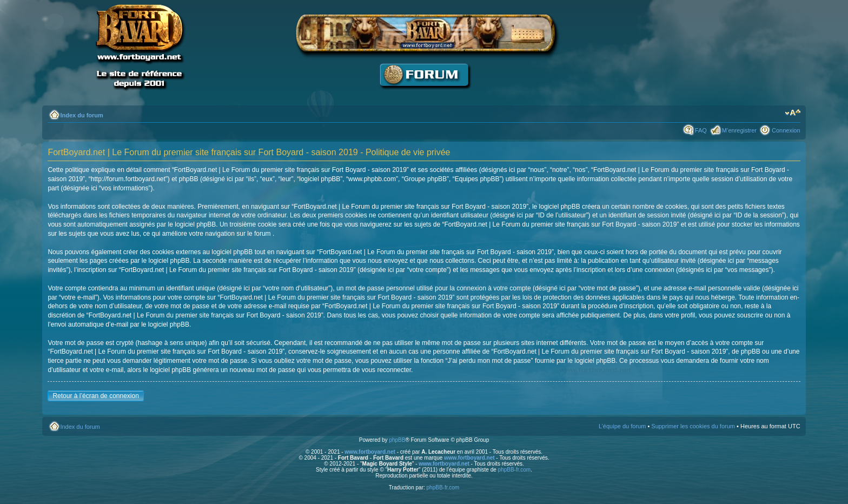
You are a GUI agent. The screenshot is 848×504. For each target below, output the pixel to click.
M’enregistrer (739, 130)
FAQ (701, 130)
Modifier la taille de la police (793, 113)
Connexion (786, 130)
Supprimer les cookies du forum (693, 426)
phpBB (397, 440)
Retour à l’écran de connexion (95, 396)
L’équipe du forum (622, 426)
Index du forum (81, 115)
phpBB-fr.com (515, 470)
